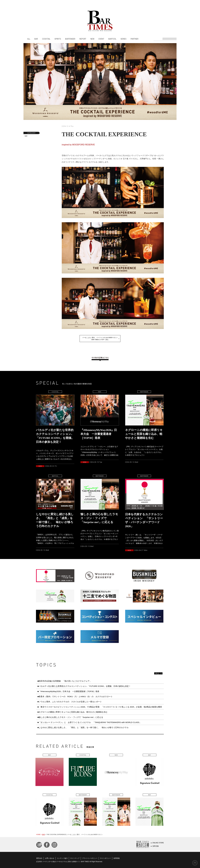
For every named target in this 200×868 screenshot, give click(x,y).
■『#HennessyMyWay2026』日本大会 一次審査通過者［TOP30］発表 (68, 691)
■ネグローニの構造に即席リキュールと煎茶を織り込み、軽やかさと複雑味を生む (73, 712)
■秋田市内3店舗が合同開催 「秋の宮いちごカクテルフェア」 (64, 681)
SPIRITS (58, 39)
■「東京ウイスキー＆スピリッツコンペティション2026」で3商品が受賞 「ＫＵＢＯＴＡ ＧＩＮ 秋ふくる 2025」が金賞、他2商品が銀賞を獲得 (100, 707)
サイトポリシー (105, 858)
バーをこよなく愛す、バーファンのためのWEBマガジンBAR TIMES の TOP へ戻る (100, 339)
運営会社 (39, 858)
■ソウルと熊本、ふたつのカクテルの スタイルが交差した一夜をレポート (70, 702)
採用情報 (117, 858)
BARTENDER (70, 39)
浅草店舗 (155, 846)
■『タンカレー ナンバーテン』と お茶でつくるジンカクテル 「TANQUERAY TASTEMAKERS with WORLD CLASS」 (89, 722)
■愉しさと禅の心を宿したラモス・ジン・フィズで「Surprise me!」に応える (70, 717)
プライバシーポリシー (90, 858)
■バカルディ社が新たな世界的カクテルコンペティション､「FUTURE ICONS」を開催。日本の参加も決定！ (84, 686)
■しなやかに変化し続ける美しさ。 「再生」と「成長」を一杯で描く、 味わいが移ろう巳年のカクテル (83, 727)
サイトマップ (75, 858)
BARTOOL (112, 39)
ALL (29, 39)
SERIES (123, 39)
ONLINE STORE (158, 843)
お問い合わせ (50, 858)
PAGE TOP (195, 863)
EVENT (101, 39)
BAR (36, 39)
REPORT (83, 39)
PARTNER (135, 39)
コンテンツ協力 (62, 858)
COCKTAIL (46, 39)
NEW (92, 39)
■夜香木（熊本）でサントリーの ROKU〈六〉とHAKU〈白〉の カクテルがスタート (75, 696)
